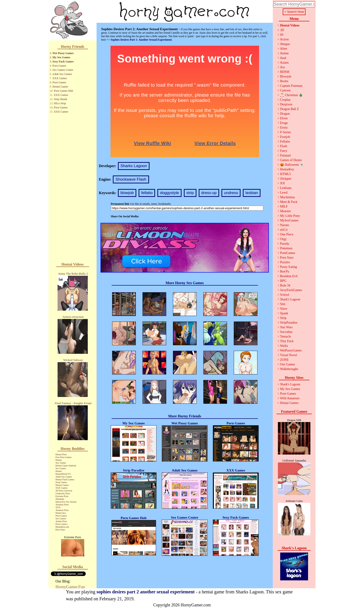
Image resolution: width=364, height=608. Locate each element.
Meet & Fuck (289, 202)
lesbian (252, 193)
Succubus (286, 332)
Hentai (59, 460)
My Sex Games (61, 57)
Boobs (284, 81)
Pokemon (286, 248)
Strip (283, 318)
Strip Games (61, 482)
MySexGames (289, 220)
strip (190, 193)
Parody (285, 244)
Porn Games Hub (63, 91)
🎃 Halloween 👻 (292, 165)
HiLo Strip (60, 103)
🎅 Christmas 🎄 (291, 95)
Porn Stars (60, 530)
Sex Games (61, 463)
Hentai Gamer (60, 87)
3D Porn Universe (64, 491)
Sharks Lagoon (134, 166)
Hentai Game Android (66, 466)
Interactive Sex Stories (66, 502)
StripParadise (289, 323)
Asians (284, 63)
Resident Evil (289, 276)
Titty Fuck (287, 341)
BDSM (285, 72)
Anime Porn (61, 521)
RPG (283, 281)
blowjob (127, 193)
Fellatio (285, 141)
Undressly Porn (63, 493)
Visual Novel (288, 355)
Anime (284, 53)
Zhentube (60, 499)
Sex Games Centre (63, 70)
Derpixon (286, 104)
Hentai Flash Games (65, 480)
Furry (284, 151)
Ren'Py (285, 271)
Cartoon (285, 90)
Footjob (285, 137)
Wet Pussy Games (63, 53)
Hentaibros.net (62, 527)
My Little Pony (290, 216)
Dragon (285, 114)
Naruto (284, 225)
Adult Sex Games (62, 74)
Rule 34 (285, 285)
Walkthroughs (289, 369)
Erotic (284, 128)
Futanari (285, 155)
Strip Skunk (60, 99)
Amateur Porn (62, 505)
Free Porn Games (63, 457)
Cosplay (285, 100)
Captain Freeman (291, 86)
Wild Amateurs (290, 398)
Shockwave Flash (131, 179)
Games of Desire (291, 160)
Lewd (284, 193)
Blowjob (286, 76)
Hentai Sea (61, 513)
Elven (284, 118)
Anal (283, 58)
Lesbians (286, 188)
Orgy (283, 239)
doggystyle (169, 193)
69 (282, 35)
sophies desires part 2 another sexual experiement (146, 592)
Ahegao (285, 44)
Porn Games (59, 66)
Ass (282, 67)
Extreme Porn (62, 496)
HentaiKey (287, 169)
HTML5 (285, 174)
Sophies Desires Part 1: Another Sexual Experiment (141, 40)
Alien (284, 49)
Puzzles (285, 262)
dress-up (209, 193)
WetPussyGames (291, 350)
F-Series (285, 132)
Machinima (287, 197)
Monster (285, 211)
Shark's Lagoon (290, 299)
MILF (284, 206)
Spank (284, 313)
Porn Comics (62, 524)
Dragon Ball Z (289, 109)
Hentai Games (62, 485)
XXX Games (60, 78)
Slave (284, 309)
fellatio (147, 193)
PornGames (288, 253)
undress (231, 193)
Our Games (287, 364)
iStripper (286, 179)
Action (284, 39)
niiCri (284, 230)
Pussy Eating (288, 267)
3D (282, 30)
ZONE (284, 360)
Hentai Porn (61, 454)
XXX (58, 507)
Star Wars (286, 327)
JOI (282, 183)
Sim (283, 304)
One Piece (287, 234)
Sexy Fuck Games (63, 62)
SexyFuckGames (291, 290)
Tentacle (285, 337)
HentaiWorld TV (63, 474)
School (284, 295)
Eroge (284, 123)
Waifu (284, 346)
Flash (283, 146)
